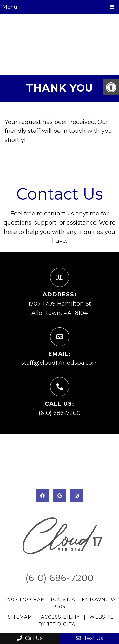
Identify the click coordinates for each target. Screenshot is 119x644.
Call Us (30, 638)
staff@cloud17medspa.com (60, 363)
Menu (10, 7)
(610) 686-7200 (60, 413)
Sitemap (20, 617)
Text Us (89, 638)
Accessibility (60, 617)
